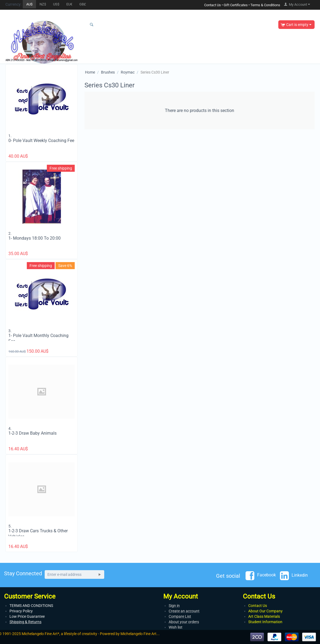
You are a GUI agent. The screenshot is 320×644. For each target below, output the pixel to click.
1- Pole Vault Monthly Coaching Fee (38, 338)
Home (90, 72)
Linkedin (294, 575)
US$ (56, 4)
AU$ (29, 4)
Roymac (128, 72)
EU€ (69, 4)
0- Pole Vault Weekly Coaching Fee (41, 141)
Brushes (108, 72)
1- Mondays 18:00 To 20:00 (35, 238)
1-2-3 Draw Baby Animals (32, 433)
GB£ (83, 4)
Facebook (261, 575)
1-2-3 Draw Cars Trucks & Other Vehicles (38, 534)
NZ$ (43, 4)
